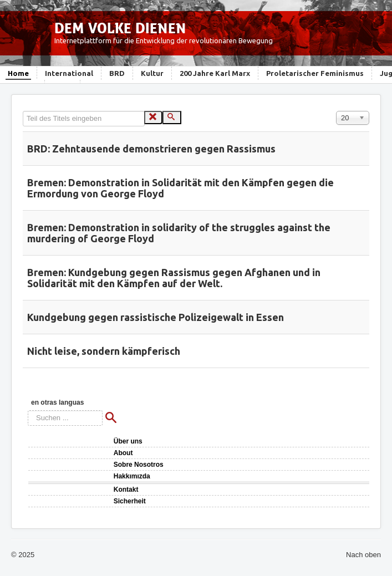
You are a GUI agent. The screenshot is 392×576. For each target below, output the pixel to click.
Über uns (128, 441)
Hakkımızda (132, 476)
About (123, 453)
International (69, 73)
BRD (117, 73)
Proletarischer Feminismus (315, 73)
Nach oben (363, 555)
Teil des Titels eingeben (23, 111)
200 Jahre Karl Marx (215, 73)
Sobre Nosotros (139, 465)
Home (18, 73)
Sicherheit (130, 501)
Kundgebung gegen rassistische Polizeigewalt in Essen (156, 317)
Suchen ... (28, 411)
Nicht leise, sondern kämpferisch (104, 351)
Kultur (152, 73)
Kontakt (126, 490)
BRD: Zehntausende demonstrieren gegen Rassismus (151, 149)
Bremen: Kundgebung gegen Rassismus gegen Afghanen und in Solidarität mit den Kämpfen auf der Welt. (174, 278)
